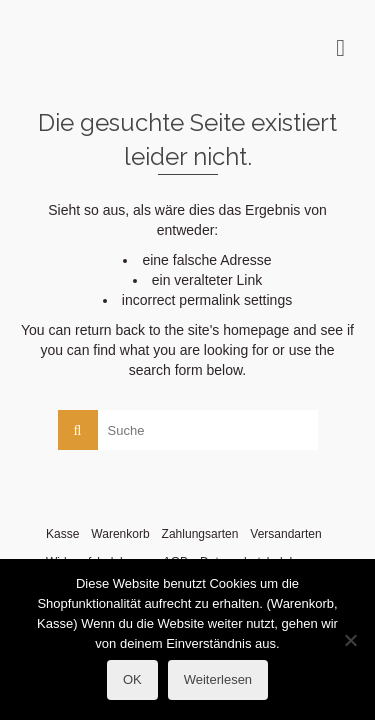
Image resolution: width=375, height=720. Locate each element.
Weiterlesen (218, 679)
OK (132, 679)
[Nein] (350, 640)
